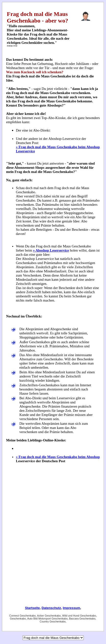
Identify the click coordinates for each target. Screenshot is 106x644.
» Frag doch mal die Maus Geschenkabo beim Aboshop (58, 457)
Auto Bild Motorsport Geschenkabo (48, 619)
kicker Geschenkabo (49, 616)
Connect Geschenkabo (22, 616)
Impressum (71, 608)
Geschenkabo (18, 619)
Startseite (32, 608)
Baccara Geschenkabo (82, 619)
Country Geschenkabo (53, 621)
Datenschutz (51, 608)
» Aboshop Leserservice (51, 250)
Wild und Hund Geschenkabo (79, 616)
